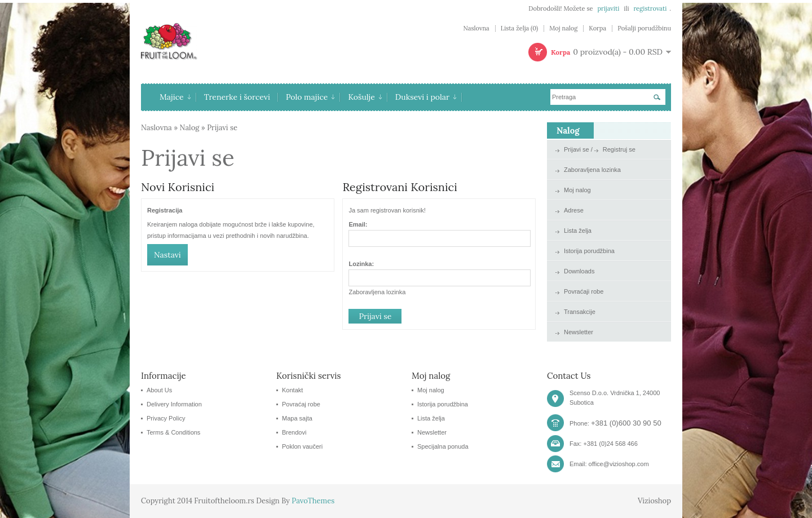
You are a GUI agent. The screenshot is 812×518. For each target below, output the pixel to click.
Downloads (579, 271)
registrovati (650, 8)
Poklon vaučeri (302, 446)
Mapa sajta (297, 418)
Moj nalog (563, 28)
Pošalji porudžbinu (644, 28)
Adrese (574, 210)
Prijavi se (222, 128)
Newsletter (579, 332)
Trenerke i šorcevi (237, 97)
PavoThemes (313, 501)
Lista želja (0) (519, 28)
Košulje (365, 97)
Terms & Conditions (173, 432)
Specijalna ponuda (443, 446)
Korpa (597, 28)
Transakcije (580, 312)
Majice (175, 97)
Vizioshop (654, 501)
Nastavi (167, 255)
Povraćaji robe (584, 291)
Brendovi (294, 432)
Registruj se (619, 149)
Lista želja (578, 231)
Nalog (190, 128)
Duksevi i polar (426, 97)
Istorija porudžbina (589, 251)
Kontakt (292, 390)
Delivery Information (174, 404)
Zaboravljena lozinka (377, 292)
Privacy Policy (166, 418)
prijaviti (608, 8)
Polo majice (310, 97)
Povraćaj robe (301, 404)
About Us (159, 390)
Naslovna (476, 28)
